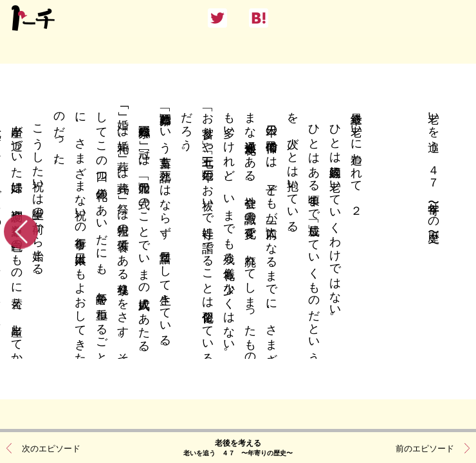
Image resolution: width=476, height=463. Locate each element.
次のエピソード (51, 447)
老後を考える (238, 447)
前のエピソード (425, 447)
